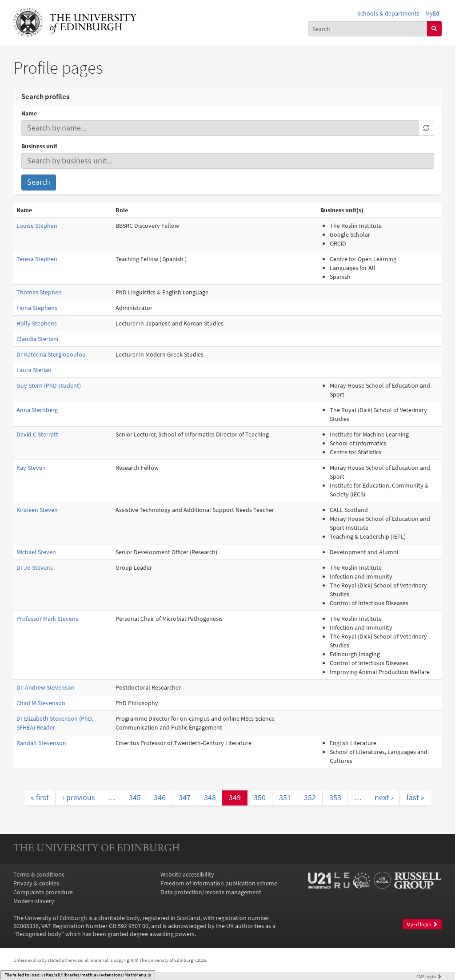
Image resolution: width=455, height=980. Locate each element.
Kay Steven (31, 468)
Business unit (39, 146)
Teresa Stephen (37, 259)
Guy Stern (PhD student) (49, 385)
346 (160, 797)
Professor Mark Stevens (47, 619)
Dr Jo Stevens (35, 567)
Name (29, 113)
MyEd (432, 13)
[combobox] (368, 28)
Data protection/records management (211, 892)
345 (135, 797)
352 (310, 797)
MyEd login (422, 924)
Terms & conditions (39, 874)
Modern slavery (34, 901)
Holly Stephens (37, 323)
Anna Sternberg (37, 410)
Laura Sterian (34, 370)
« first (40, 797)
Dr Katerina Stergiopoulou (51, 354)
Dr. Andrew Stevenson (46, 687)
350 (260, 797)
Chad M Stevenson (41, 703)
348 (210, 797)
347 (185, 797)
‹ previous (79, 797)
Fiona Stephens (37, 308)
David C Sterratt (37, 434)
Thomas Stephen (39, 292)
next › (384, 797)
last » (415, 797)
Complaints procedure (43, 892)
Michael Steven (36, 552)
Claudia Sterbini (37, 339)
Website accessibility (187, 874)
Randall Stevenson (41, 743)
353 (335, 797)
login (429, 976)
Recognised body (39, 934)
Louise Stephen (37, 226)
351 (285, 797)
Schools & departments (388, 13)
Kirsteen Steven (37, 510)
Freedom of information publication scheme (219, 883)
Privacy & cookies (36, 883)
